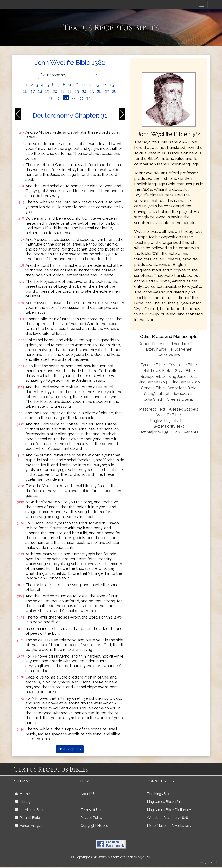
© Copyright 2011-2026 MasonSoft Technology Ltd (111, 857)
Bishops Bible (153, 376)
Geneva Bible (153, 388)
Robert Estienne (153, 344)
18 (40, 91)
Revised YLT (183, 393)
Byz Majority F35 (154, 432)
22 (69, 91)
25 (92, 91)
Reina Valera (169, 355)
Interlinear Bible (30, 810)
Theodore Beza (185, 344)
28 (114, 91)
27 (107, 91)
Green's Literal (180, 399)
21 (62, 91)
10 (76, 85)
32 (74, 98)
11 (83, 85)
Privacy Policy (92, 818)
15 (112, 85)
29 (51, 98)
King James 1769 (152, 382)
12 (90, 85)
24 (84, 91)
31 (66, 98)
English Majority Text (169, 421)
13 (97, 85)
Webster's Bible (182, 388)
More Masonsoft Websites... (169, 826)
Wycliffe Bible (169, 415)
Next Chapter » (70, 749)
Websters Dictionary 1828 (167, 818)
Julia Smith (154, 399)
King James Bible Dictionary (169, 810)
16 (25, 91)
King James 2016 (185, 382)
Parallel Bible (27, 818)
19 (47, 91)
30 (59, 98)
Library (23, 802)
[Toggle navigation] (202, 5)
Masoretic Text (152, 409)
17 (33, 91)
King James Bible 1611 (164, 802)
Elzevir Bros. (157, 349)
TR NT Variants (185, 432)
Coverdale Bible (183, 365)
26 (99, 91)
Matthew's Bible (157, 371)
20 (55, 91)
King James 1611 (183, 376)
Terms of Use (92, 810)
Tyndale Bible (153, 365)
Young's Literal (157, 393)
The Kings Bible (159, 794)
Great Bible (185, 371)
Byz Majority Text (169, 426)
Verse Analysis (28, 826)
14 (105, 85)
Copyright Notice (94, 826)
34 (88, 98)
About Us (88, 794)
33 (81, 98)
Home (22, 794)
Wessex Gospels (183, 409)
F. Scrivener (181, 349)
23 (77, 91)
